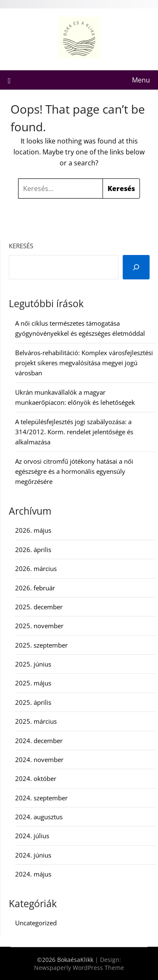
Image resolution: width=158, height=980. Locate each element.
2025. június (33, 664)
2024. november (39, 760)
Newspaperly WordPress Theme (79, 968)
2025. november (39, 626)
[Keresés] (136, 267)
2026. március (36, 568)
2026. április (33, 550)
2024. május (33, 874)
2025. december (39, 607)
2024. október (36, 778)
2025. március (36, 721)
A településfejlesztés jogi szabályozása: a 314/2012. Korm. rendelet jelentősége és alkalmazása (74, 432)
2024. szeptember (41, 798)
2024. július (32, 836)
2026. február (35, 588)
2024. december (39, 741)
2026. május (33, 530)
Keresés (21, 246)
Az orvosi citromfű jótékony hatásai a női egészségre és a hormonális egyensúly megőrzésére (74, 471)
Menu (141, 80)
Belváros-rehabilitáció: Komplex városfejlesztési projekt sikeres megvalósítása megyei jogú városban (84, 363)
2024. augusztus (39, 817)
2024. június (33, 855)
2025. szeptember (41, 645)
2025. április (33, 702)
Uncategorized (36, 923)
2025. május (33, 683)
